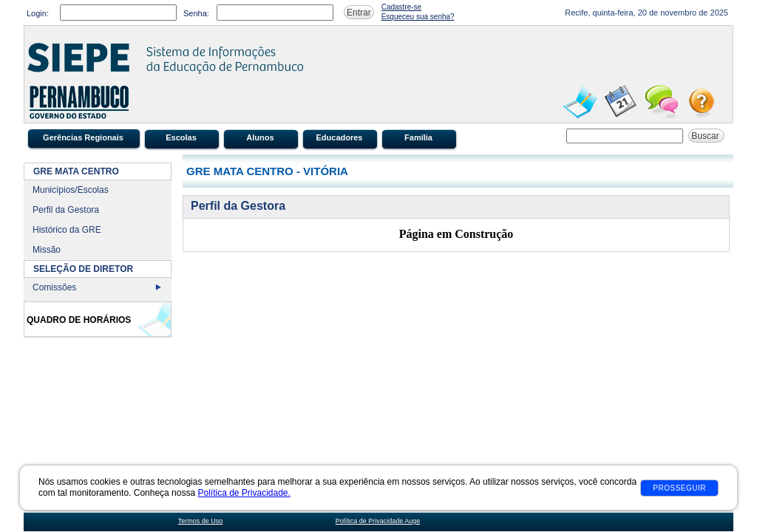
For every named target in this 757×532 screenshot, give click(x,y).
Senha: (196, 13)
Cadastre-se (401, 7)
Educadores (340, 137)
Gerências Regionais (83, 137)
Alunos (260, 137)
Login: (38, 13)
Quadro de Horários (79, 320)
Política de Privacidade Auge (378, 521)
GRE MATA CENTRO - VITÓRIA (267, 171)
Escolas (181, 137)
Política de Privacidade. (244, 493)
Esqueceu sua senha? (418, 17)
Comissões (54, 287)
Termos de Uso (201, 521)
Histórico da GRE (67, 230)
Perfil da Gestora (66, 210)
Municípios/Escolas (71, 190)
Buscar (706, 136)
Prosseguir (679, 488)
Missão (47, 250)
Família (418, 137)
